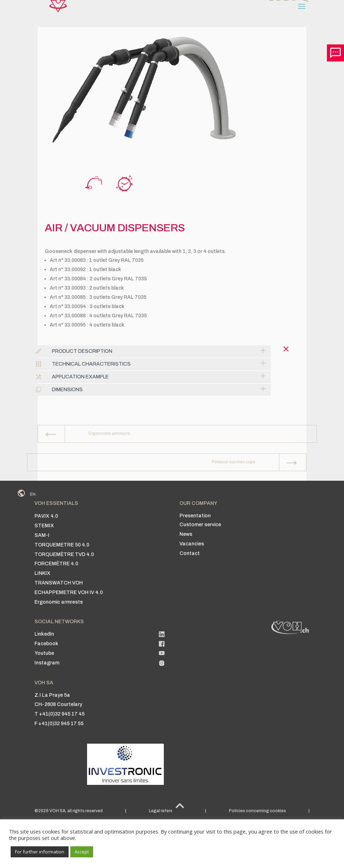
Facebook (46, 644)
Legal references (166, 811)
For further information (40, 852)
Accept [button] (82, 852)
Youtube (44, 653)
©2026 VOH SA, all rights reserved (69, 811)
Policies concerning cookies (257, 811)
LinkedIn (44, 634)
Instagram (47, 663)
